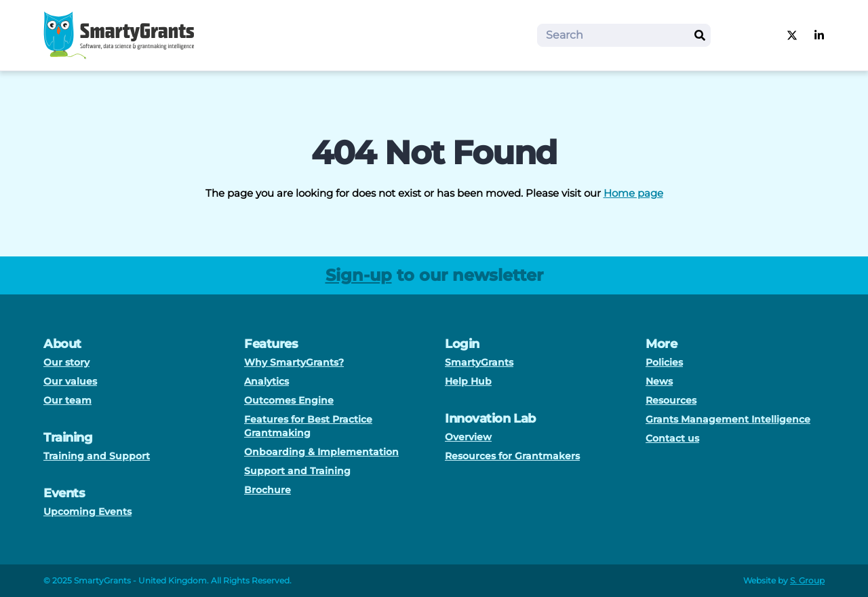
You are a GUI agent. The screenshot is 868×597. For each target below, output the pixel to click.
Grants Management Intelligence (728, 419)
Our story (66, 362)
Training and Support (97, 456)
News (659, 381)
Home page (633, 193)
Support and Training (297, 471)
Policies (664, 362)
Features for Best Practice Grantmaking (308, 426)
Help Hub (468, 381)
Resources (671, 400)
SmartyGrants (479, 362)
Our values (70, 381)
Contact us (672, 438)
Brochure (268, 490)
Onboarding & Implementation (321, 452)
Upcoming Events (87, 512)
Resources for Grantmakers (512, 456)
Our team (67, 400)
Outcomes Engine (289, 400)
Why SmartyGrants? (294, 362)
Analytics (267, 381)
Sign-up (359, 275)
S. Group (807, 580)
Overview (468, 437)
